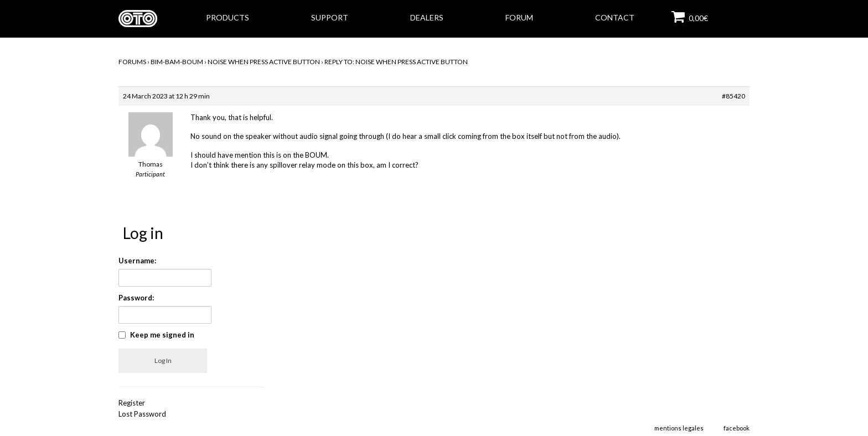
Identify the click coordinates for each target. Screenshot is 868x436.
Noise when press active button (264, 62)
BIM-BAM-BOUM (177, 62)
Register (132, 403)
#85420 (733, 96)
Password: (136, 298)
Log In (163, 360)
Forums (132, 62)
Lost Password (142, 414)
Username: (137, 261)
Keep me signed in (162, 335)
